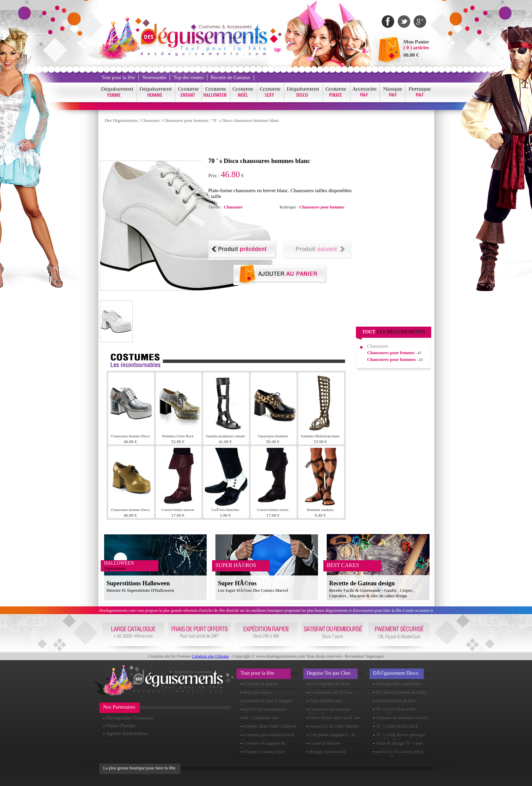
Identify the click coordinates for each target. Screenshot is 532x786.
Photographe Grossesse (130, 718)
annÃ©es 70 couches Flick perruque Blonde (398, 754)
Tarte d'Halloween (326, 701)
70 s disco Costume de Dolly (401, 692)
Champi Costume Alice (264, 752)
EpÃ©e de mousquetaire (265, 709)
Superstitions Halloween (138, 583)
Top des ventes (188, 77)
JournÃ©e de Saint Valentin (335, 726)
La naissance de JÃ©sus (331, 692)
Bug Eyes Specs (258, 692)
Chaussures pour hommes (186, 120)
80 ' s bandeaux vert (261, 718)
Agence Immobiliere (127, 733)
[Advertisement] (223, 142)
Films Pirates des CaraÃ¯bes (335, 718)
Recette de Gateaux (231, 77)
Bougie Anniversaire (328, 752)
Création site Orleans (210, 656)
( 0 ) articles (416, 48)
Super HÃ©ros (237, 583)
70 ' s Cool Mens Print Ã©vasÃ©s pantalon (394, 712)
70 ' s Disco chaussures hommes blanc (245, 120)
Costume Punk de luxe (396, 701)
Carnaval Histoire (325, 743)
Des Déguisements (121, 120)
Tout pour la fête (118, 77)
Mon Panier (416, 42)
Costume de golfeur (261, 684)
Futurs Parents (121, 726)
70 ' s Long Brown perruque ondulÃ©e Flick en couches (399, 737)
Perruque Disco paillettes (398, 684)
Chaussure (150, 120)
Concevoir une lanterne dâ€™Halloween (329, 712)
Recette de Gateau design (362, 583)
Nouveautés (154, 77)
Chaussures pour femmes (391, 353)
